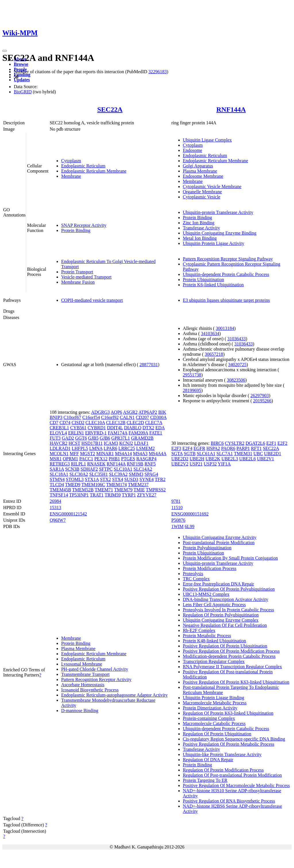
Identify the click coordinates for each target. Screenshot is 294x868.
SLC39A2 (118, 474)
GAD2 (68, 438)
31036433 (237, 339)
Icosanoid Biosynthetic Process (90, 690)
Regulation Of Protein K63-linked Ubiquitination (228, 713)
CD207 (142, 417)
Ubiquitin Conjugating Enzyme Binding (220, 233)
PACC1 (86, 459)
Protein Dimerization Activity (210, 708)
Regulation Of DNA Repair (208, 760)
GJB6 (105, 438)
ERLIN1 (76, 433)
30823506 (236, 380)
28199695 (192, 390)
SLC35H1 (99, 474)
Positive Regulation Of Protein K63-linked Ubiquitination (236, 682)
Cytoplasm (71, 161)
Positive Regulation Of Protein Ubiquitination (225, 646)
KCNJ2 (126, 443)
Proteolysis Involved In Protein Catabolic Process (229, 610)
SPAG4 (151, 474)
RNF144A (231, 109)
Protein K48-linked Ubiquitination (214, 641)
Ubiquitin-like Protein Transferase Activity (222, 754)
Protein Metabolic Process (207, 636)
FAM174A (118, 433)
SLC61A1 (206, 454)
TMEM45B (60, 490)
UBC (258, 454)
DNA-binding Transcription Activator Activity (226, 599)
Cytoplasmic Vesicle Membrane (212, 186)
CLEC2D (135, 423)
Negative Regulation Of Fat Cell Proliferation (225, 625)
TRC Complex (196, 579)
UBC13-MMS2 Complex (206, 594)
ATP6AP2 (148, 412)
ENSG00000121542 (68, 514)
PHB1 (114, 459)
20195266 (262, 401)
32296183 (158, 72)
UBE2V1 (266, 459)
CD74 (65, 423)
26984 (55, 501)
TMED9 (72, 485)
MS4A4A (157, 454)
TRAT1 (97, 495)
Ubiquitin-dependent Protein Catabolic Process (226, 274)
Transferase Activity (202, 228)
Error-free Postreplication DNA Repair (218, 584)
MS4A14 (124, 454)
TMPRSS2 (156, 490)
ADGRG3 (100, 412)
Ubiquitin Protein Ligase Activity (214, 243)
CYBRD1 (97, 428)
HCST (75, 443)
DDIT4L (115, 428)
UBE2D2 (180, 459)
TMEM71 (104, 490)
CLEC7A (154, 423)
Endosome (193, 150)
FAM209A (138, 433)
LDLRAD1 (60, 448)
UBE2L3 (230, 459)
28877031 (149, 365)
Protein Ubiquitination (204, 280)
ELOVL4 (58, 433)
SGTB (190, 454)
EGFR (199, 448)
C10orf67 (72, 417)
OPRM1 (70, 459)
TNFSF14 (59, 495)
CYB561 (78, 428)
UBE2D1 (273, 454)
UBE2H (197, 459)
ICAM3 (111, 443)
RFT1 (256, 448)
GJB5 (93, 438)
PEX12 (101, 459)
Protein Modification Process (210, 568)
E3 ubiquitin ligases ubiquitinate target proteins (226, 300)
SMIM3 (136, 474)
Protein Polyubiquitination (207, 548)
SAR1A (57, 469)
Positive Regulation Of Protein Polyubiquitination (229, 589)
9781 (176, 501)
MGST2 (88, 454)
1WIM (178, 526)
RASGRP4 (146, 459)
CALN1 (127, 417)
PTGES (128, 459)
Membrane (71, 176)
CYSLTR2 (235, 443)
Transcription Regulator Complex (214, 661)
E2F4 (187, 448)
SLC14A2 (143, 469)
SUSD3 (131, 479)
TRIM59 (113, 495)
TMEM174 (117, 485)
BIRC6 (217, 443)
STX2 (105, 479)
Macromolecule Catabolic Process (214, 723)
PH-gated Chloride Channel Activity (95, 669)
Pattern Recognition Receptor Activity (96, 679)
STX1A (92, 479)
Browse (21, 64)
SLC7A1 (225, 454)
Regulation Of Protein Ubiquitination (217, 734)
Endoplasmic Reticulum (83, 166)
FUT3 (55, 438)
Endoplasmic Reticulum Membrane (94, 171)
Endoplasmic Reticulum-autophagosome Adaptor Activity (114, 695)
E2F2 (282, 443)
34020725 (237, 365)
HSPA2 (213, 448)
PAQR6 (228, 448)
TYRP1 (129, 495)
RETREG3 (60, 464)
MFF (74, 454)
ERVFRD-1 (96, 433)
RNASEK (96, 464)
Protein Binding (76, 230)
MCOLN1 (59, 454)
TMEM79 (123, 490)
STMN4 (57, 479)
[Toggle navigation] (5, 51)
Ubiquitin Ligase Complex (207, 140)
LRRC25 (127, 448)
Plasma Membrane (200, 171)
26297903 (260, 396)
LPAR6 (110, 448)
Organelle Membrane (202, 192)
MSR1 (56, 459)
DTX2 (148, 428)
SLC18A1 (59, 474)
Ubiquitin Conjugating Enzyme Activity (220, 537)
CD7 (54, 423)
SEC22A (110, 109)
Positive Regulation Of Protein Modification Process (231, 651)
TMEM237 (138, 485)
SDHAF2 (89, 469)
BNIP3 (56, 417)
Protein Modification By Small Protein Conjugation (230, 558)
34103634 (210, 334)
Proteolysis (193, 574)
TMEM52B (83, 490)
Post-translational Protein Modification (219, 543)
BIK (162, 412)
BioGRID (23, 92)
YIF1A (224, 464)
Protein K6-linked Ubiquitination (213, 285)
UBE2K (213, 459)
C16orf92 (110, 417)
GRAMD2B (142, 438)
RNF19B (135, 464)
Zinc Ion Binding (199, 223)
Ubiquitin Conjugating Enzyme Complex (221, 620)
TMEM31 (243, 454)
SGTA (177, 454)
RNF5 (150, 464)
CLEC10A (95, 423)
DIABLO (133, 428)
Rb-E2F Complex (199, 630)
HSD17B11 (92, 443)
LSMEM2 (145, 448)
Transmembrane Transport (85, 674)
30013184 (225, 328)
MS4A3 (140, 454)
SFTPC (106, 469)
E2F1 (271, 443)
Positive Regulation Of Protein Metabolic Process (229, 744)
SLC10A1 (123, 469)
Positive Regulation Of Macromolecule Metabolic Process (236, 785)
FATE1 (156, 433)
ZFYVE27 (147, 495)
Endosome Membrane (203, 176)
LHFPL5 (80, 448)
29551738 (192, 375)
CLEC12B (116, 423)
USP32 (210, 464)
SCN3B (72, 469)
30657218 (214, 354)
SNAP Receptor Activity (84, 225)
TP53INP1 (79, 495)
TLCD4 (57, 485)
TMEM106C (93, 485)
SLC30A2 (79, 474)
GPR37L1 (121, 438)
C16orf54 (91, 417)
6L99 (189, 526)
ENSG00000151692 (190, 514)
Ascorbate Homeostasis (83, 685)
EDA (160, 428)
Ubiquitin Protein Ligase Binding (214, 698)
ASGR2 (130, 412)
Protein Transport (77, 272)
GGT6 (81, 438)
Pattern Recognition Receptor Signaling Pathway (228, 259)
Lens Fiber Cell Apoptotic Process (214, 605)
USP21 (196, 464)
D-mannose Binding (80, 711)
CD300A (158, 417)
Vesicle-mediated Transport (86, 277)
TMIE (139, 490)
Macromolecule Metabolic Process (215, 703)
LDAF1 (141, 443)
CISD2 (78, 423)
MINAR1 (105, 454)
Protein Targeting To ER (205, 780)
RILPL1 (78, 464)
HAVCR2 (59, 443)
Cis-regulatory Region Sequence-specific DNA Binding (234, 739)
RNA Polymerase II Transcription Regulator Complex (232, 667)
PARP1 (243, 448)
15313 (55, 508)
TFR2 (160, 479)
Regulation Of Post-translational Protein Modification (232, 775)
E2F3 (176, 448)
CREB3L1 (59, 428)
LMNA (96, 448)
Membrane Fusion (78, 282)
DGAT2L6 (255, 443)
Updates (22, 80)
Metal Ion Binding (200, 238)
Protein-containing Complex (209, 718)
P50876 (178, 520)
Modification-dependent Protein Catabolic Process (229, 656)
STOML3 (75, 479)
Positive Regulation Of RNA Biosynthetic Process (229, 801)
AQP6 (116, 412)
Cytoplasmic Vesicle (202, 197)
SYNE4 (147, 479)
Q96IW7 (58, 520)
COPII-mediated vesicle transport (92, 300)
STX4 (117, 479)
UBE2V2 (180, 464)
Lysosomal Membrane (82, 664)
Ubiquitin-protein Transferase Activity (218, 212)
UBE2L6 (247, 459)
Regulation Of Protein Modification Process (223, 770)
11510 (177, 508)
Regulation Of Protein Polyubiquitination (221, 615)
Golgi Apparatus (198, 166)
